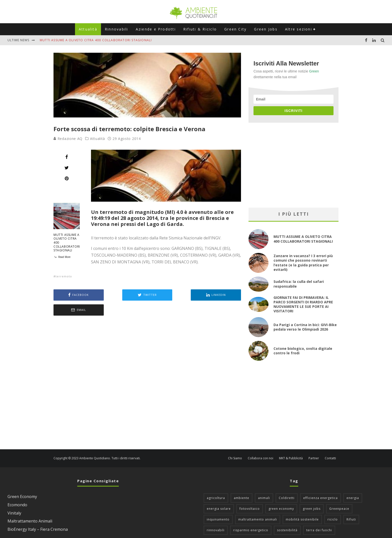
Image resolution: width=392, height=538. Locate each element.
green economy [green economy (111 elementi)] (281, 494)
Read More (62, 257)
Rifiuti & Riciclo (200, 29)
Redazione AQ (68, 139)
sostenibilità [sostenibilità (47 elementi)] (287, 515)
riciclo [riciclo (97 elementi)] (333, 504)
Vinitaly (14, 498)
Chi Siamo (235, 443)
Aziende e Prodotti (156, 29)
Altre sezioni (298, 29)
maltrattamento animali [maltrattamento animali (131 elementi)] (258, 504)
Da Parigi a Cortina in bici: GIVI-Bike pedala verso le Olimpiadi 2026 (305, 327)
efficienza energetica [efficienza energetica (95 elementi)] (320, 483)
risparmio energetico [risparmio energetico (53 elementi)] (251, 515)
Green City (235, 29)
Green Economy (22, 482)
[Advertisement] (147, 368)
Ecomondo (17, 490)
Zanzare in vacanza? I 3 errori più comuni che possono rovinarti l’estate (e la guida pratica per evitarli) (303, 263)
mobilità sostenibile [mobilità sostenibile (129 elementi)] (302, 504)
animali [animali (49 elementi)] (264, 483)
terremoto (64, 276)
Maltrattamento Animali (30, 506)
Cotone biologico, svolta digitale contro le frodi (303, 351)
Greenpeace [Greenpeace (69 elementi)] (339, 494)
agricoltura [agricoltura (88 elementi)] (216, 483)
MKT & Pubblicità (291, 443)
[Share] (67, 157)
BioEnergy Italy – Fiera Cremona (38, 514)
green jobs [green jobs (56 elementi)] (312, 494)
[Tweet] (67, 168)
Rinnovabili (116, 29)
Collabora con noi (260, 443)
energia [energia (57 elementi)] (353, 483)
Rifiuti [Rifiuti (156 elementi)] (351, 504)
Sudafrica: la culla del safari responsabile (299, 284)
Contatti (330, 443)
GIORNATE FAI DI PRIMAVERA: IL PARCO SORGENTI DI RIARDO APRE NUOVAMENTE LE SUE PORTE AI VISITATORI (303, 304)
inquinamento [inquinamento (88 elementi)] (218, 504)
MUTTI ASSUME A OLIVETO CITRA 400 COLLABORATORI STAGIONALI (96, 40)
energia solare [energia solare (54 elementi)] (219, 494)
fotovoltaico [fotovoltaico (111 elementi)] (250, 494)
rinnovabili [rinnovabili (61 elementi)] (216, 515)
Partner (314, 443)
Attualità (88, 29)
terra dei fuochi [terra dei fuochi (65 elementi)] (319, 515)
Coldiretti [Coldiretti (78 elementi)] (287, 483)
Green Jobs (266, 29)
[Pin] (67, 178)
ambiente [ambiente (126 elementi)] (241, 483)
